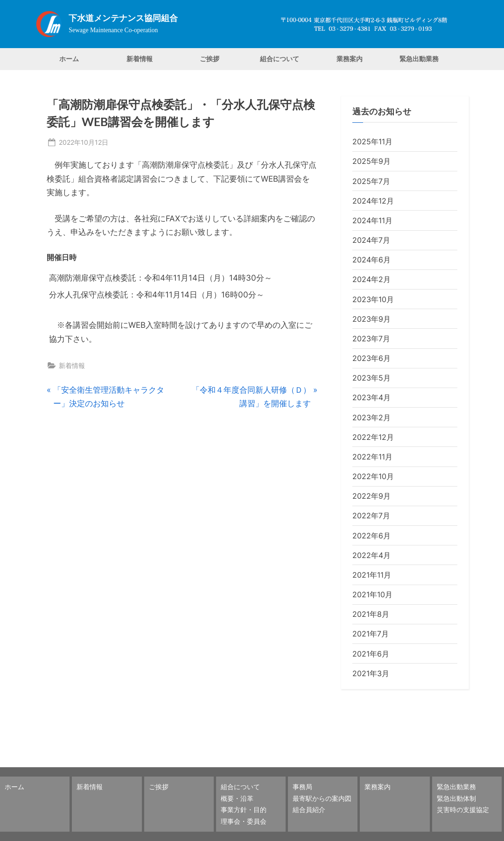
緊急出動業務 (419, 59)
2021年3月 (371, 673)
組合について (280, 59)
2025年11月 (372, 141)
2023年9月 (371, 319)
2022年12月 (373, 437)
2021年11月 (372, 575)
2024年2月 (371, 279)
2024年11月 (372, 220)
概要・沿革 (237, 798)
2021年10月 (372, 594)
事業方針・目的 (244, 809)
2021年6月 (371, 654)
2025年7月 (371, 181)
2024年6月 (371, 260)
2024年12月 (373, 201)
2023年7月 (371, 339)
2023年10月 (373, 299)
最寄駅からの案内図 (322, 798)
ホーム (69, 59)
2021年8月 (371, 614)
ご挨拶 (210, 59)
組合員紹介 (309, 809)
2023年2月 (371, 417)
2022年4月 (371, 555)
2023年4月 (371, 397)
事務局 (302, 787)
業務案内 (350, 59)
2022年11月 (372, 457)
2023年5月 (371, 378)
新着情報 (140, 59)
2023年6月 (371, 358)
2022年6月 (371, 536)
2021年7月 (371, 634)
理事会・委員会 (244, 821)
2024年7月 (371, 240)
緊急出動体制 (456, 798)
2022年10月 (373, 476)
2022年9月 (371, 496)
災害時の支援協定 (463, 809)
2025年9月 (371, 161)
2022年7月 (371, 516)
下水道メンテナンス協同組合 (123, 18)
